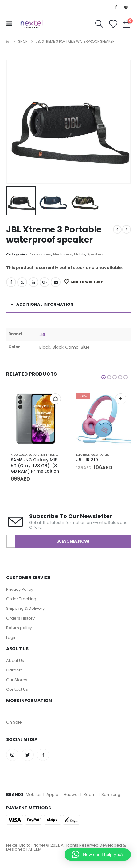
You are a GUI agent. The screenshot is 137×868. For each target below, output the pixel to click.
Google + (45, 282)
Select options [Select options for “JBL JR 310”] (121, 399)
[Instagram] (126, 7)
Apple (52, 795)
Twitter (22, 282)
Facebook (11, 282)
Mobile (80, 254)
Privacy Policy (20, 589)
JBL (43, 334)
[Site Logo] (31, 24)
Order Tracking (21, 599)
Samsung (29, 455)
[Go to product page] (36, 418)
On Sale (14, 722)
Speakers (95, 254)
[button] (11, 24)
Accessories (40, 254)
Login (11, 638)
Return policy (19, 628)
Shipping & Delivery (25, 608)
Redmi (90, 795)
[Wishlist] (113, 24)
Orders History (20, 618)
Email (56, 282)
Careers (14, 670)
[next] (127, 229)
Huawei (72, 795)
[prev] (117, 229)
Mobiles (34, 795)
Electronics (63, 254)
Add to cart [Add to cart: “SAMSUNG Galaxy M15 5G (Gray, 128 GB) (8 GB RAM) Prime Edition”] (55, 399)
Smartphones (48, 455)
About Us (15, 661)
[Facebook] (116, 7)
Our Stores (17, 680)
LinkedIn (33, 282)
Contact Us (17, 689)
